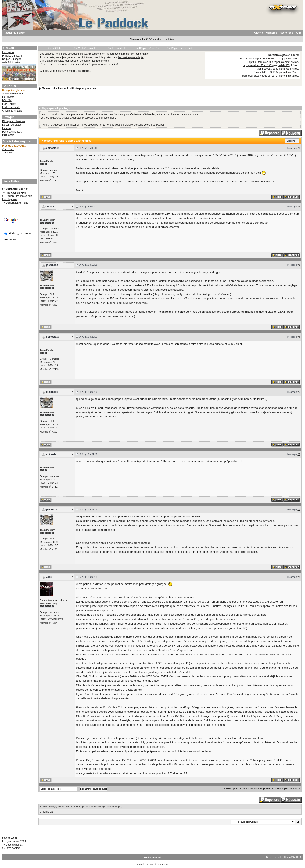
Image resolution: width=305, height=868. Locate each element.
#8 (299, 577)
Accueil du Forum (14, 33)
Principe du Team (12, 56)
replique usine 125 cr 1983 (258, 65)
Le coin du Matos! (154, 125)
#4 (299, 337)
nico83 (287, 69)
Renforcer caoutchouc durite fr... (260, 76)
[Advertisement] (19, 167)
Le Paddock (61, 88)
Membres (271, 33)
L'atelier (7, 128)
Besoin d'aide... (14, 845)
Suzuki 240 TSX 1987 (266, 72)
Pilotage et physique (14, 121)
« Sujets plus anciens (235, 789)
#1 (299, 148)
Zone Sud (8, 153)
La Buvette (8, 97)
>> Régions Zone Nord (148, 48)
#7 (299, 509)
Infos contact (13, 848)
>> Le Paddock (117, 48)
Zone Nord (8, 149)
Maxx (49, 577)
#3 (299, 265)
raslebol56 (284, 65)
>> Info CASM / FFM (14, 193)
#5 (299, 392)
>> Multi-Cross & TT (86, 48)
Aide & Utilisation (12, 62)
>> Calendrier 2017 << (15, 189)
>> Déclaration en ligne (15, 203)
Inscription (169, 39)
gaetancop (52, 265)
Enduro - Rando (11, 107)
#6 (299, 454)
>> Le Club (54, 48)
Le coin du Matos (12, 125)
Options (291, 141)
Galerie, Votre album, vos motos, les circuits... (66, 71)
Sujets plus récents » (288, 789)
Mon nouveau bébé (267, 69)
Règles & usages (12, 59)
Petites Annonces (12, 132)
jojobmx (286, 59)
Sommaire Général (13, 94)
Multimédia (8, 135)
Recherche (286, 33)
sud (65, 54)
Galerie (259, 33)
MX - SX (7, 100)
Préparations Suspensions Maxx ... (257, 59)
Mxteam (47, 88)
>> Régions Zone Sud (180, 48)
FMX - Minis (9, 104)
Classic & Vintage (12, 111)
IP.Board (150, 864)
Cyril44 (50, 207)
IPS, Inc (165, 864)
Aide (299, 33)
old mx (287, 72)
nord (57, 54)
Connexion (156, 39)
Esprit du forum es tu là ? (261, 62)
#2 (299, 207)
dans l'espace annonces (96, 64)
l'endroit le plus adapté (131, 57)
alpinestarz (52, 148)
